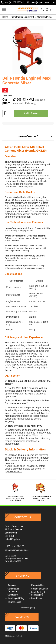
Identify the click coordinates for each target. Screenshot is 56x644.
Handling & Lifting (16, 598)
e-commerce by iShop (28, 608)
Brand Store (37, 598)
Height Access (14, 602)
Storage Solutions (40, 589)
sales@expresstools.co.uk (17, 550)
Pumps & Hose (38, 585)
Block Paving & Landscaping (38, 594)
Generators (13, 595)
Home (5, 17)
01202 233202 (14, 546)
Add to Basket (31, 113)
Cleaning (11, 585)
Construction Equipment (22, 17)
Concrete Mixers (44, 17)
